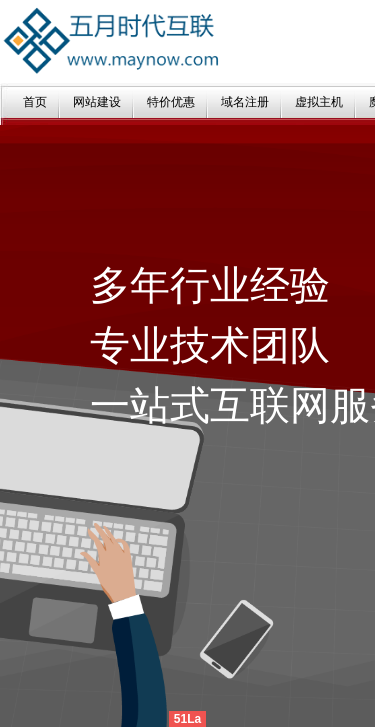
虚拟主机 (319, 102)
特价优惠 (171, 102)
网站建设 (97, 102)
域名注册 (245, 102)
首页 (35, 102)
